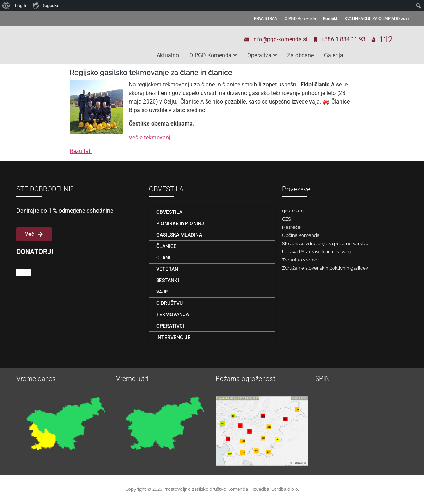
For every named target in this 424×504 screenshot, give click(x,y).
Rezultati (81, 151)
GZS (287, 219)
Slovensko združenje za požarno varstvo (325, 243)
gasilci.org (293, 211)
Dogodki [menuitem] (45, 5)
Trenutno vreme (300, 260)
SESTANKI (168, 280)
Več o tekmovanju (151, 137)
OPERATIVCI (170, 326)
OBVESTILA (169, 212)
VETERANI (168, 269)
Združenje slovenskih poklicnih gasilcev (325, 268)
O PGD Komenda (300, 19)
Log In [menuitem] (21, 6)
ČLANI (163, 258)
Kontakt (330, 19)
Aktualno (168, 55)
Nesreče (291, 227)
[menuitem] (6, 6)
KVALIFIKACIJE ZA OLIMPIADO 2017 (377, 19)
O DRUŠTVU (169, 303)
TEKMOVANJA (173, 314)
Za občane (300, 55)
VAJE (162, 292)
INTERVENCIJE (173, 337)
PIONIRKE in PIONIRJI (181, 223)
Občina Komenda (301, 235)
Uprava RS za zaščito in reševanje (318, 252)
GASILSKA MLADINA (179, 235)
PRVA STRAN (266, 19)
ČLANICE (166, 246)
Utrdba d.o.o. (285, 489)
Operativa (262, 55)
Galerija (334, 55)
